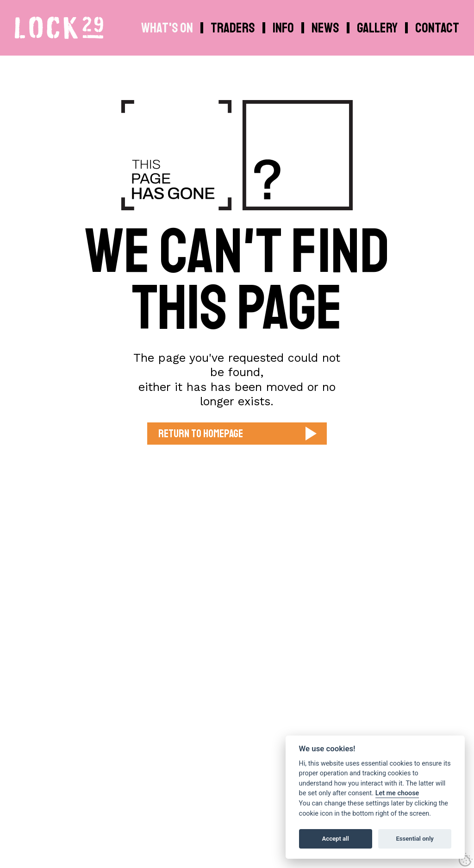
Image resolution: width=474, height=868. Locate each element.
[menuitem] (285, 28)
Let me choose (397, 793)
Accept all (336, 839)
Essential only (415, 839)
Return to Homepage (201, 434)
